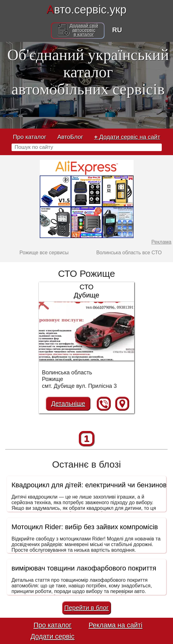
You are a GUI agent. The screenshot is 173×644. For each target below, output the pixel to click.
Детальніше (68, 403)
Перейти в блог (87, 608)
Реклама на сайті (115, 625)
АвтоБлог (70, 137)
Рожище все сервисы (44, 253)
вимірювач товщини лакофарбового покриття (84, 568)
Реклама (161, 242)
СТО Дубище (87, 291)
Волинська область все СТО (129, 253)
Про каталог (30, 137)
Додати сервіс (53, 636)
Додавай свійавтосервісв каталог (84, 30)
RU (117, 30)
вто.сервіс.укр (86, 10)
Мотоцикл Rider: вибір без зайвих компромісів (85, 527)
